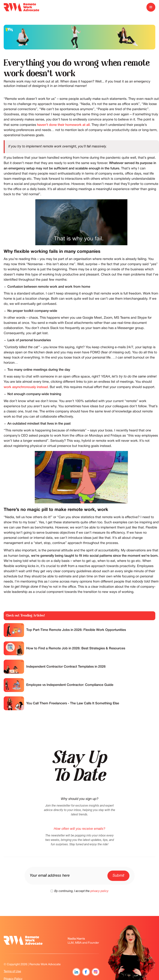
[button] (151, 7)
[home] (21, 7)
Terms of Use (12, 972)
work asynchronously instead (26, 387)
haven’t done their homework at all (63, 125)
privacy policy (99, 891)
